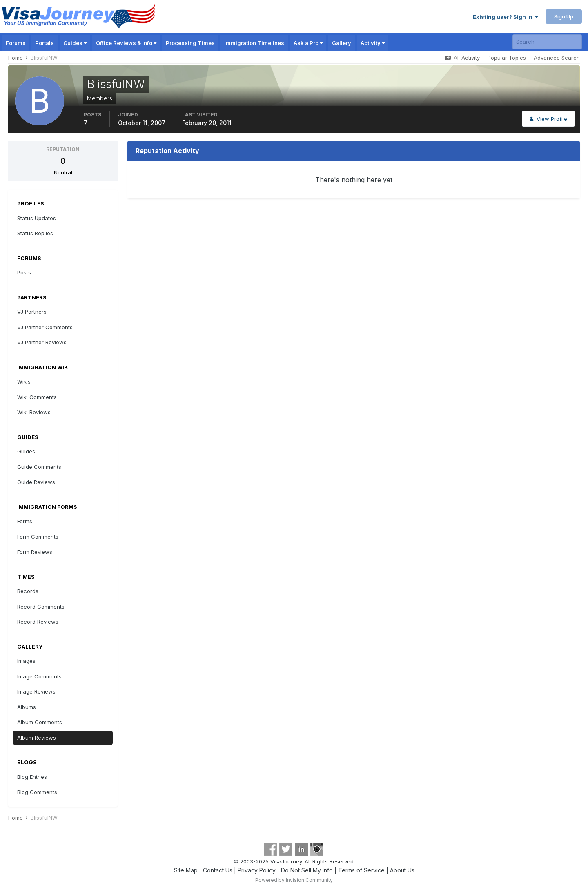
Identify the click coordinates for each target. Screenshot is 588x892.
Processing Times (190, 43)
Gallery (342, 43)
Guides (75, 43)
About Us (402, 870)
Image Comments (39, 676)
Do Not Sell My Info (307, 870)
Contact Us (218, 870)
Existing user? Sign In (506, 17)
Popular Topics (507, 58)
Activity (373, 43)
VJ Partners (32, 312)
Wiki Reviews (34, 412)
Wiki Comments (37, 397)
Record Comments (41, 607)
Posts (24, 272)
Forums (16, 43)
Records (28, 591)
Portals (45, 43)
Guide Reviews (36, 482)
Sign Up (564, 16)
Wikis (24, 381)
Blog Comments (37, 792)
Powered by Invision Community (294, 880)
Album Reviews (37, 738)
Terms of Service (361, 870)
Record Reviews (38, 622)
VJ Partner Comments (45, 327)
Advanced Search (557, 58)
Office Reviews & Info (126, 43)
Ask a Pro (308, 43)
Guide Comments (39, 467)
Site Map (186, 870)
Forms (25, 521)
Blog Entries (32, 777)
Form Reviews (35, 552)
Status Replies (35, 233)
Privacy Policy (257, 870)
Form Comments (38, 537)
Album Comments (40, 722)
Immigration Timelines (254, 43)
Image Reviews (36, 691)
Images (26, 661)
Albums (27, 707)
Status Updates (37, 218)
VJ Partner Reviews (42, 342)
